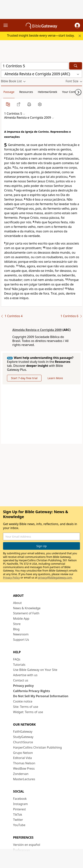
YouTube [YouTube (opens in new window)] (19, 825)
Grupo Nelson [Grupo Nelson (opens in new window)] (23, 753)
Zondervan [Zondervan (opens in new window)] (21, 774)
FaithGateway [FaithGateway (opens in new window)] (23, 732)
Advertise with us (25, 675)
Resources (26, 92)
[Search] (76, 66)
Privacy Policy (11, 577)
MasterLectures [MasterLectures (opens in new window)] (24, 779)
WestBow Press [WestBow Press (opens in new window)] (24, 768)
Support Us (21, 640)
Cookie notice (23, 701)
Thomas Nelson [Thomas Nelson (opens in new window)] (24, 763)
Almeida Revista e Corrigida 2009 (37, 330)
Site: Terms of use (26, 707)
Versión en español (27, 845)
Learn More (55, 378)
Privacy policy (23, 686)
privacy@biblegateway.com (55, 577)
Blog (16, 629)
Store (17, 624)
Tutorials (19, 665)
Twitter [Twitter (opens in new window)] (18, 820)
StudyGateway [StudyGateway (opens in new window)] (23, 737)
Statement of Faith (26, 613)
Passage (9, 92)
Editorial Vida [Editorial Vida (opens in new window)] (22, 758)
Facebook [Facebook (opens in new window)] (20, 799)
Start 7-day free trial (24, 378)
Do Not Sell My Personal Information (41, 696)
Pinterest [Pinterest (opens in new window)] (19, 809)
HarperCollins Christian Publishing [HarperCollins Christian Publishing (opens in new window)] (37, 747)
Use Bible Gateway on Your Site (35, 670)
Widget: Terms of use (28, 712)
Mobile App (21, 619)
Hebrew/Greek (48, 92)
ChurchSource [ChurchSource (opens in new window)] (23, 742)
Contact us (21, 680)
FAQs (17, 659)
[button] (77, 25)
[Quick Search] (35, 66)
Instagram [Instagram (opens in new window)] (20, 804)
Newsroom (21, 634)
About (17, 603)
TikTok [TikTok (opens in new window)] (18, 815)
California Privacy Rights (32, 691)
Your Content (71, 92)
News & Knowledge (27, 608)
